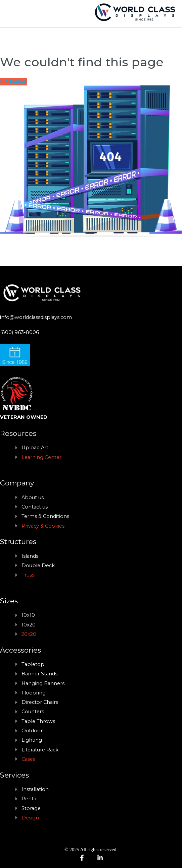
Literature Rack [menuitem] (40, 750)
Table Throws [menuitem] (38, 721)
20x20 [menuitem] (29, 634)
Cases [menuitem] (28, 759)
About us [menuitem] (33, 497)
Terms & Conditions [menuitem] (45, 516)
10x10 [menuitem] (28, 615)
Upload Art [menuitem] (35, 448)
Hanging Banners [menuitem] (43, 683)
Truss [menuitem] (28, 575)
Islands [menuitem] (30, 556)
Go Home (13, 82)
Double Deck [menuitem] (38, 565)
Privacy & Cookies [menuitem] (43, 526)
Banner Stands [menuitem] (39, 674)
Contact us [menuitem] (35, 507)
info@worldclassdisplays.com (36, 317)
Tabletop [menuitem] (33, 664)
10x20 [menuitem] (29, 625)
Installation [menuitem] (35, 789)
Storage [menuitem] (31, 808)
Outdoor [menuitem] (32, 731)
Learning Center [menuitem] (41, 457)
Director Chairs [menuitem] (40, 702)
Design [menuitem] (30, 818)
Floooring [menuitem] (34, 693)
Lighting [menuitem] (32, 740)
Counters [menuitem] (33, 712)
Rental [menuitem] (30, 799)
